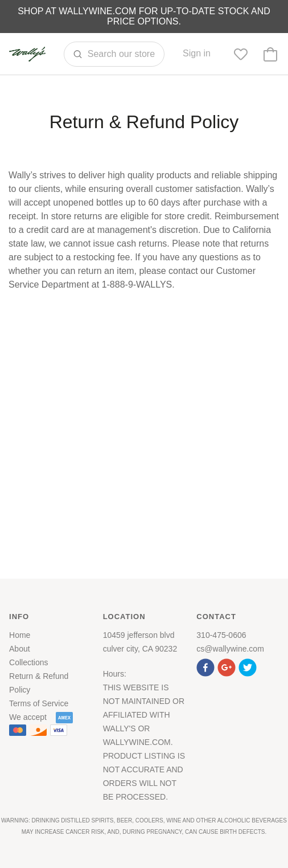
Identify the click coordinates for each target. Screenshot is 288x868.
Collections (28, 662)
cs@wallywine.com (230, 649)
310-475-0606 (221, 635)
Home (20, 635)
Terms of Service (39, 703)
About (20, 649)
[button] (207, 666)
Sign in (197, 53)
